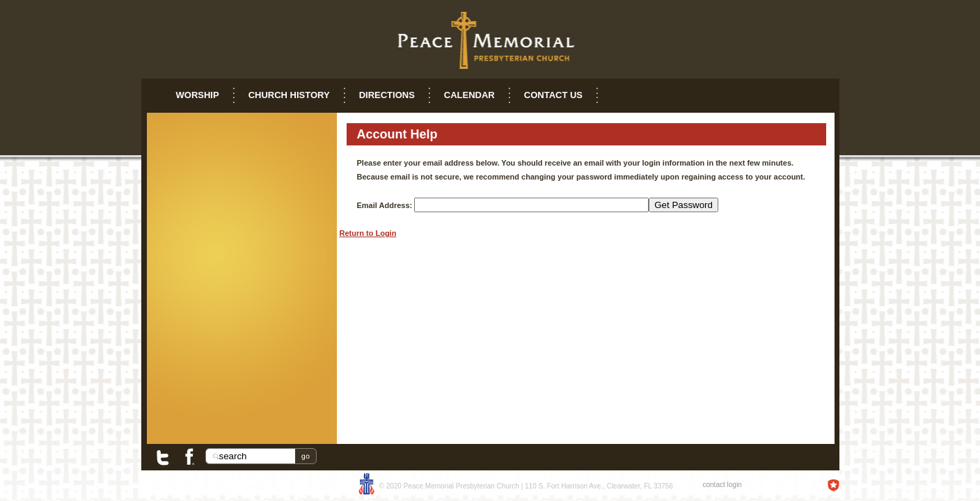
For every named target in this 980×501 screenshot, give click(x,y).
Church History (289, 95)
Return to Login (368, 233)
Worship (198, 95)
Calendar (469, 95)
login (735, 485)
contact (714, 485)
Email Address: (385, 205)
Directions (387, 95)
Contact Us (553, 95)
